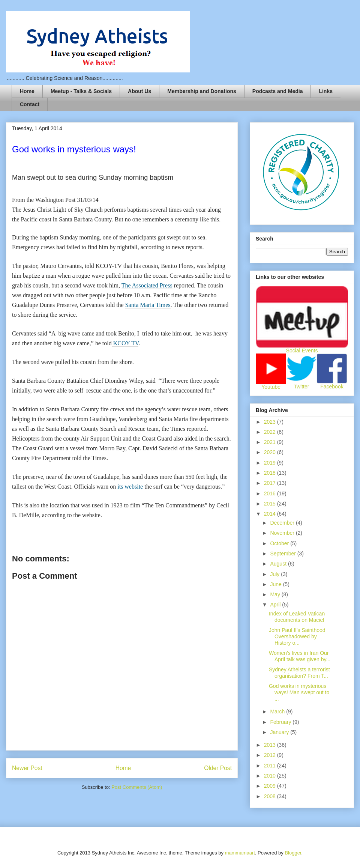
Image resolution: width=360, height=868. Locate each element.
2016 (271, 493)
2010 (271, 776)
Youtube (271, 387)
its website (130, 487)
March (278, 712)
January (280, 732)
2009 (271, 786)
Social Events (302, 351)
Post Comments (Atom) (137, 787)
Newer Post (27, 768)
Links (326, 91)
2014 (271, 514)
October (280, 543)
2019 (271, 463)
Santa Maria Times (148, 305)
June (276, 584)
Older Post (218, 768)
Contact (30, 104)
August (279, 564)
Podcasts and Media (278, 91)
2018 (271, 473)
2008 (271, 796)
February (281, 722)
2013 (271, 745)
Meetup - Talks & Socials (81, 91)
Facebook (332, 387)
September (283, 554)
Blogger (293, 853)
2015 (271, 504)
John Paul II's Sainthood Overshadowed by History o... (297, 636)
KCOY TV (125, 343)
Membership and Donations (202, 91)
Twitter (301, 387)
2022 (271, 432)
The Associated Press (147, 285)
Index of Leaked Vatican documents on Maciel (297, 617)
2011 (271, 766)
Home (27, 91)
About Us (139, 91)
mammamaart (240, 853)
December (283, 523)
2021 (271, 442)
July (275, 574)
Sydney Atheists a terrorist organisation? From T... (299, 673)
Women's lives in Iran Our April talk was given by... (300, 656)
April (276, 605)
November (283, 533)
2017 (271, 483)
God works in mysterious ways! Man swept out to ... (299, 692)
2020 (271, 452)
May (276, 594)
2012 (271, 755)
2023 (271, 422)
